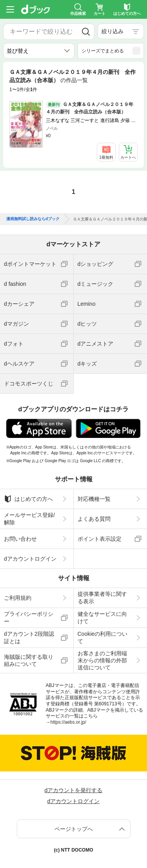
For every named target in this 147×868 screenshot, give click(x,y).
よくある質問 (94, 519)
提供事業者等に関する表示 (102, 597)
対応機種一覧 (94, 499)
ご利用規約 (18, 598)
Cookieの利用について (103, 637)
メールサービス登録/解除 (29, 518)
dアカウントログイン (30, 559)
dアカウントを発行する (74, 790)
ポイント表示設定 (100, 539)
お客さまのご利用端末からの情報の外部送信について (102, 660)
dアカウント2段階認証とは (29, 637)
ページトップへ (74, 829)
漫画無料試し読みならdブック (33, 219)
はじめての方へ (28, 499)
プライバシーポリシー (29, 617)
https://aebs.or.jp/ (68, 722)
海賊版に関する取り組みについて (29, 660)
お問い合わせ (20, 539)
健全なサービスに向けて (102, 617)
